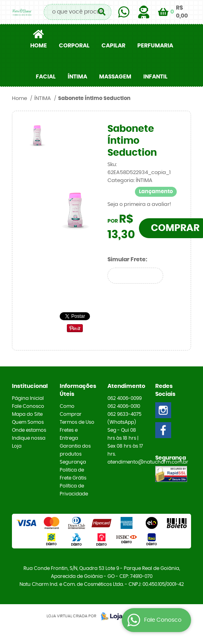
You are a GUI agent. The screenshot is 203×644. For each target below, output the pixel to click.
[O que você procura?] (101, 12)
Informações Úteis (78, 390)
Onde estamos (29, 430)
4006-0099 (125, 398)
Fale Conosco (28, 406)
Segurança (73, 462)
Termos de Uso (77, 422)
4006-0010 (124, 406)
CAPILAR (113, 46)
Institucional (30, 386)
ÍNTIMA (77, 77)
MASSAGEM (115, 77)
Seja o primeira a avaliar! (139, 205)
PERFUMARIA (155, 46)
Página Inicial (28, 398)
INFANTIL (155, 77)
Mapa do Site (27, 414)
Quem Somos (28, 422)
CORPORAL (74, 46)
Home (39, 46)
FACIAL (46, 77)
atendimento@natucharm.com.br (148, 462)
